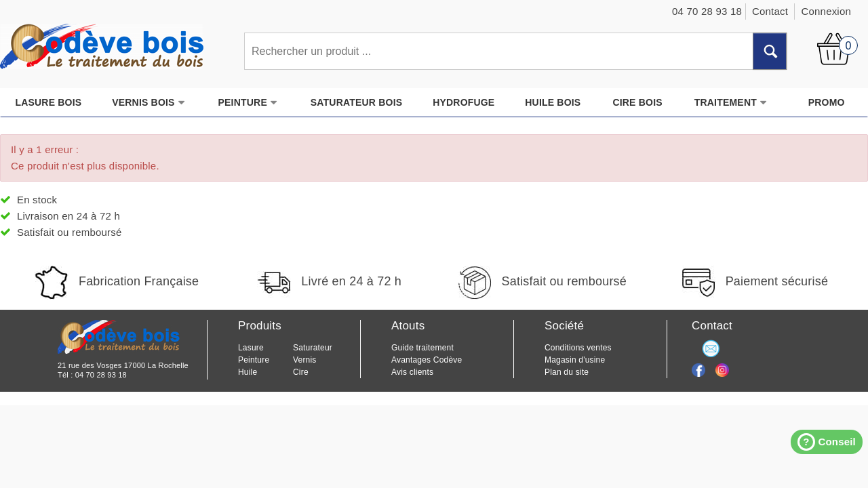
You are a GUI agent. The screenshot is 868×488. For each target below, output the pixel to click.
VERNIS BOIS (149, 103)
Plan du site (567, 372)
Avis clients (412, 372)
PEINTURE (248, 103)
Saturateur (313, 348)
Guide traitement (422, 348)
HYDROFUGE (463, 102)
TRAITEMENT (731, 103)
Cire (301, 372)
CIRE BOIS (637, 102)
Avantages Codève (427, 360)
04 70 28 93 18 (101, 375)
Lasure (251, 348)
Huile (248, 372)
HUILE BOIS (553, 102)
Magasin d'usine (575, 360)
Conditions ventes (578, 348)
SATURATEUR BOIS (356, 102)
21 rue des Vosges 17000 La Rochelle (123, 365)
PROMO (827, 102)
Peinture (254, 360)
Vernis (305, 360)
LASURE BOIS (48, 102)
